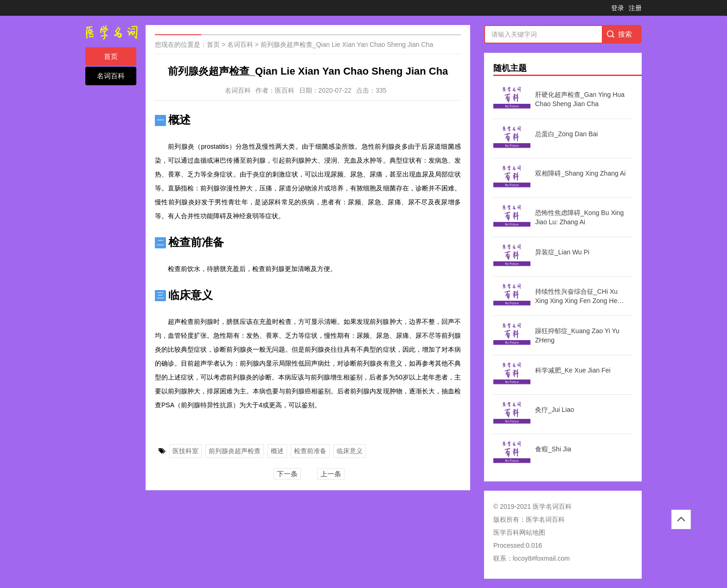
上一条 (331, 474)
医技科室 (185, 451)
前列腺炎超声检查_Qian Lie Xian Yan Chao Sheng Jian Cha (347, 44)
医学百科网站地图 (519, 532)
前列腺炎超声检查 (235, 451)
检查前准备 (310, 451)
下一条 (287, 474)
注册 (635, 8)
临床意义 (350, 451)
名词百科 (111, 76)
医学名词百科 (545, 519)
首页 (111, 56)
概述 (277, 451)
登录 (618, 8)
